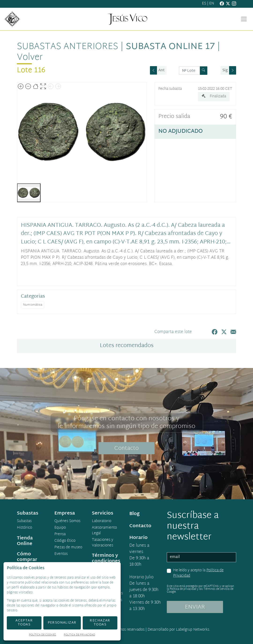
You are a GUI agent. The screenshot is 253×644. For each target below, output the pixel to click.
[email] (201, 557)
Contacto (126, 448)
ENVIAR (195, 607)
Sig (225, 70)
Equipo (60, 528)
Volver (30, 58)
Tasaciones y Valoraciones (102, 543)
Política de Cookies (43, 635)
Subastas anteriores (67, 47)
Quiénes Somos (67, 521)
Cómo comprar (27, 557)
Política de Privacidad (79, 635)
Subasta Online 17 (170, 47)
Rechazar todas (100, 623)
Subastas (24, 521)
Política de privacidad (183, 589)
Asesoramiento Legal (104, 531)
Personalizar (62, 623)
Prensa (60, 534)
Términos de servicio (217, 589)
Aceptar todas (24, 623)
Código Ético (65, 541)
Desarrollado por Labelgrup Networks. (179, 630)
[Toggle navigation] (244, 19)
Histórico (24, 528)
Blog (134, 514)
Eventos (61, 554)
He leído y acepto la (198, 573)
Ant (162, 70)
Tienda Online (25, 541)
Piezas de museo (68, 548)
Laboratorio (102, 521)
